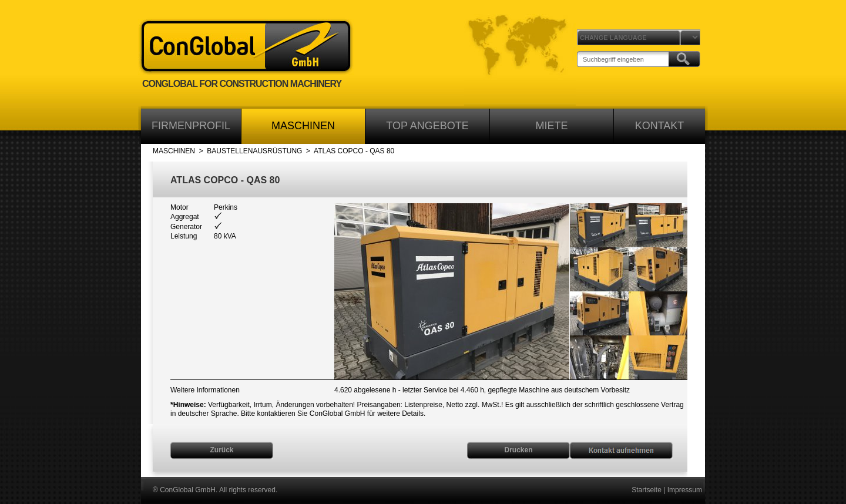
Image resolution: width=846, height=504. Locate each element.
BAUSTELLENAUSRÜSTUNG (254, 151)
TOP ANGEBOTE (427, 126)
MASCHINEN (303, 126)
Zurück (221, 450)
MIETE (551, 126)
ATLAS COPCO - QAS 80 (354, 151)
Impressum (685, 490)
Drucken (518, 450)
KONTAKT (660, 126)
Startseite (647, 490)
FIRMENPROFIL (191, 126)
